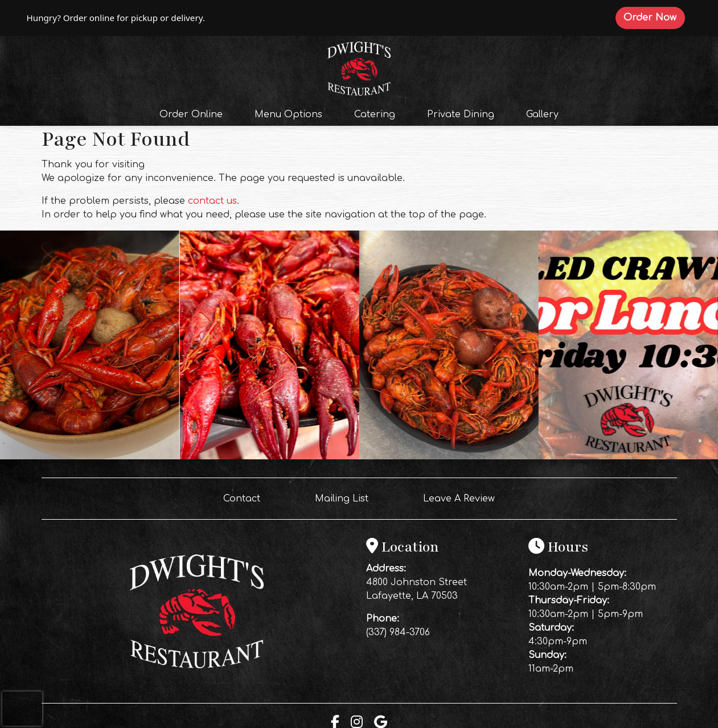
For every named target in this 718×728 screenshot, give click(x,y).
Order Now (654, 17)
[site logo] (359, 67)
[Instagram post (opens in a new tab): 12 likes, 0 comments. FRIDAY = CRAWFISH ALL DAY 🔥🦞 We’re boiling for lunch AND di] (269, 456)
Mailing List (342, 499)
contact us (212, 201)
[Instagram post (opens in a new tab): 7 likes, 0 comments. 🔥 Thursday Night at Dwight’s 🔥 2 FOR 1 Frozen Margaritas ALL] (449, 456)
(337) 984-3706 (398, 632)
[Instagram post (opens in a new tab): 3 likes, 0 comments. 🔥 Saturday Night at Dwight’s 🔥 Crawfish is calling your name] (90, 456)
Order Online (194, 113)
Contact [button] (246, 497)
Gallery (542, 114)
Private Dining (461, 114)
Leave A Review (463, 497)
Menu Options (288, 114)
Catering (375, 114)
